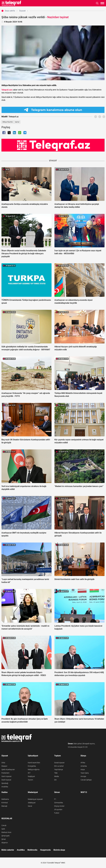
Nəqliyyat (31, 776)
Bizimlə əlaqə (59, 850)
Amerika (84, 766)
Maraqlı (4, 806)
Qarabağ (5, 783)
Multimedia (32, 850)
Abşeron (5, 843)
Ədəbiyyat (32, 803)
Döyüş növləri (59, 806)
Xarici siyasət (6, 776)
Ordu (3, 763)
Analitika (5, 787)
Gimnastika (59, 803)
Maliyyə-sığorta (34, 769)
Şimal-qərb (5, 836)
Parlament (5, 773)
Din (55, 780)
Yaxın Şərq (85, 773)
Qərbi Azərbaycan (8, 769)
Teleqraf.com (7, 90)
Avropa (83, 776)
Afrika (83, 763)
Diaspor (4, 766)
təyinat (17, 122)
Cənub (4, 825)
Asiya (83, 769)
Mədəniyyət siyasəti (35, 799)
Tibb (56, 773)
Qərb (3, 829)
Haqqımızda (45, 850)
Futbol (57, 813)
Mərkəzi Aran (6, 832)
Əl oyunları (58, 809)
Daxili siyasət (6, 780)
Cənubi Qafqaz (86, 780)
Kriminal (5, 803)
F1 (55, 799)
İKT (29, 773)
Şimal (4, 839)
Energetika (32, 766)
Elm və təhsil (59, 766)
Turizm (30, 780)
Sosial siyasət (59, 763)
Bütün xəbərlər (8, 850)
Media (57, 776)
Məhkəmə (5, 799)
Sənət (30, 806)
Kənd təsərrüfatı (34, 763)
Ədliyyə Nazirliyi (8, 122)
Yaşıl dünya (59, 769)
